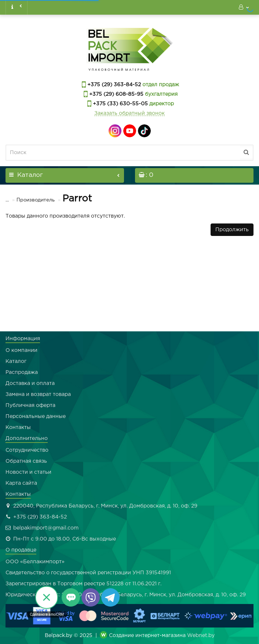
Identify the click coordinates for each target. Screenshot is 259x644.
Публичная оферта (30, 405)
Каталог (16, 361)
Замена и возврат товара (38, 394)
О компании (21, 350)
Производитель (31, 200)
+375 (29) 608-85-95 (116, 94)
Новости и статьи (28, 472)
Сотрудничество (27, 450)
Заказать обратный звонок (129, 113)
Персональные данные (36, 416)
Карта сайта (21, 483)
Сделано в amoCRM (47, 614)
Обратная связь (26, 461)
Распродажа (22, 372)
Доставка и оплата (30, 383)
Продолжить (232, 230)
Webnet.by (201, 636)
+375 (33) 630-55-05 (120, 104)
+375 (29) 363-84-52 (113, 85)
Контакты (18, 427)
